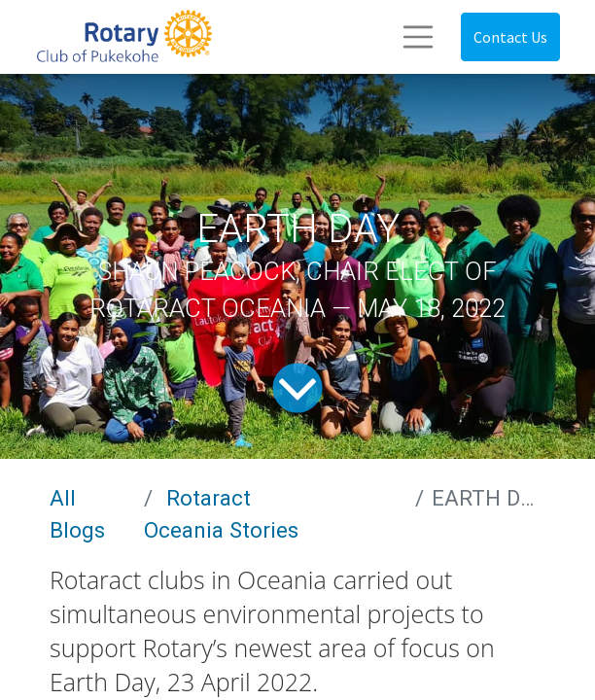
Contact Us (510, 37)
